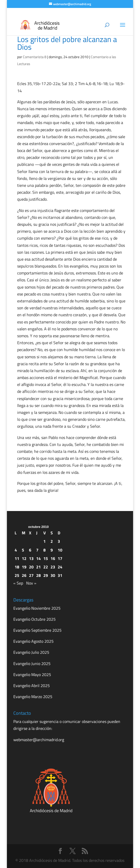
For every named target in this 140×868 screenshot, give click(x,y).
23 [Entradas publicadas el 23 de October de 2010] (53, 567)
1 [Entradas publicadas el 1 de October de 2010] (44, 541)
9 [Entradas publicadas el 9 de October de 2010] (52, 550)
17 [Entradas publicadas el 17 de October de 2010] (60, 558)
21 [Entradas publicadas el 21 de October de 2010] (38, 567)
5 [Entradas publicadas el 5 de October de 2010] (23, 550)
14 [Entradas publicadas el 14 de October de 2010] (38, 558)
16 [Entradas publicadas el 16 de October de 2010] (53, 558)
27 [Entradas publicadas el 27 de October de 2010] (31, 575)
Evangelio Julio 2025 (31, 652)
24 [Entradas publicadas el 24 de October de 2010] (60, 567)
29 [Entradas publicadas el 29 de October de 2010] (46, 575)
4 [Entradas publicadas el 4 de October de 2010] (16, 550)
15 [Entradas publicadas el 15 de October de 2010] (46, 558)
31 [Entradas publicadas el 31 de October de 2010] (60, 575)
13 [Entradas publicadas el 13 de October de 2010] (31, 558)
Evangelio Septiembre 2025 (37, 630)
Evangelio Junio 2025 (32, 663)
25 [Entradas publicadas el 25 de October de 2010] (17, 575)
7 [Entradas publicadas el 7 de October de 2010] (37, 550)
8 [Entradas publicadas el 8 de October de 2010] (44, 550)
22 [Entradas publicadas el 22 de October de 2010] (46, 567)
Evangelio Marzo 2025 (33, 697)
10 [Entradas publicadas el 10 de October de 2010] (60, 550)
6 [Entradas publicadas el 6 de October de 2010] (30, 550)
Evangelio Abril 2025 (32, 686)
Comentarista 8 (35, 57)
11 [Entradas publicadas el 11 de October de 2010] (17, 558)
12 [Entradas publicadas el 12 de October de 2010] (24, 558)
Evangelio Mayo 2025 (32, 675)
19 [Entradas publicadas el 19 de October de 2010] (24, 567)
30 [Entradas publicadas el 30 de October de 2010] (53, 575)
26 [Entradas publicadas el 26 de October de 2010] (24, 575)
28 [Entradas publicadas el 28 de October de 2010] (38, 575)
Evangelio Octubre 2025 (34, 619)
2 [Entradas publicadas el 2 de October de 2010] (52, 541)
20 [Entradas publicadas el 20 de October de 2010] (31, 567)
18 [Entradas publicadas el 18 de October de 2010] (17, 567)
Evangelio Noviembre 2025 (37, 608)
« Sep (18, 583)
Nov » (31, 583)
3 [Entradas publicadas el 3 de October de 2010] (59, 541)
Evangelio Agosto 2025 (33, 641)
